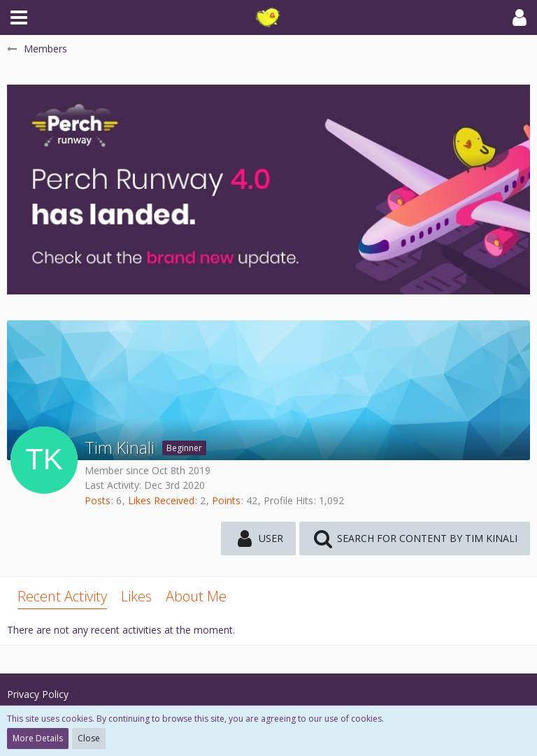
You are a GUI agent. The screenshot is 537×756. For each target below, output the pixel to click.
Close (89, 738)
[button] (19, 17)
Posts (98, 500)
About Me (196, 596)
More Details (38, 738)
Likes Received (161, 500)
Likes (136, 596)
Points (226, 500)
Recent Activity (62, 596)
